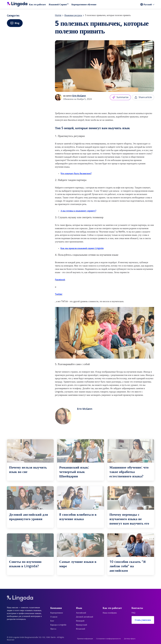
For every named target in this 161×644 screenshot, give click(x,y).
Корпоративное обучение (84, 4)
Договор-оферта (130, 639)
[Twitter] (144, 639)
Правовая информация (85, 639)
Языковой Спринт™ (59, 4)
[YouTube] (147, 639)
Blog (15, 23)
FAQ (133, 613)
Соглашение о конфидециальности (108, 639)
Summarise (120, 97)
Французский (81, 625)
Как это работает (37, 4)
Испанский (80, 629)
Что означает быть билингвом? (76, 173)
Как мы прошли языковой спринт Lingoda (82, 248)
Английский (81, 613)
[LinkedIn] (141, 639)
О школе (54, 617)
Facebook (60, 280)
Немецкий (80, 621)
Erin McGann (79, 96)
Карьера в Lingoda (58, 625)
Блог (52, 621)
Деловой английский (85, 617)
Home (58, 15)
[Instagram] (154, 639)
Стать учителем (143, 620)
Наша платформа (110, 613)
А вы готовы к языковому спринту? (78, 211)
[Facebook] (151, 639)
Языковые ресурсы (73, 15)
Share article (143, 97)
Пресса (53, 629)
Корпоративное (57, 613)
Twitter (59, 294)
